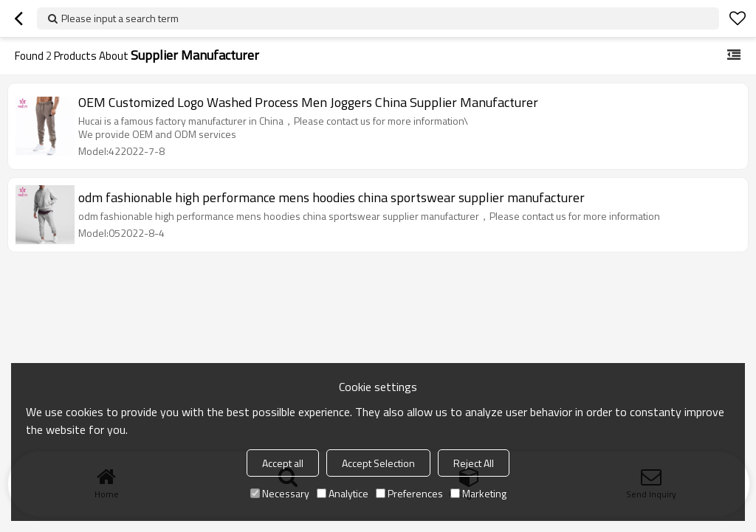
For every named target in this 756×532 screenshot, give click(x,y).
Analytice (343, 493)
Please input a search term (120, 18)
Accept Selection (378, 463)
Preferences (409, 493)
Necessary (280, 493)
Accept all (283, 463)
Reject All (474, 463)
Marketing (478, 493)
